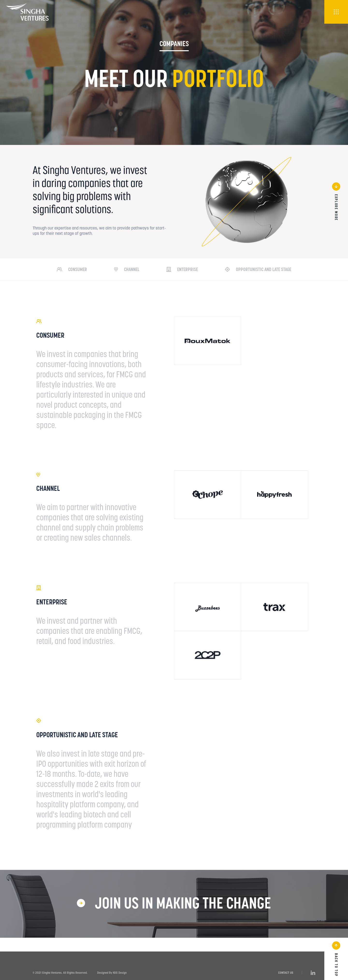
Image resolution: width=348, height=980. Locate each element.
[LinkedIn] (313, 973)
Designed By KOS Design (112, 973)
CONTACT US (286, 973)
